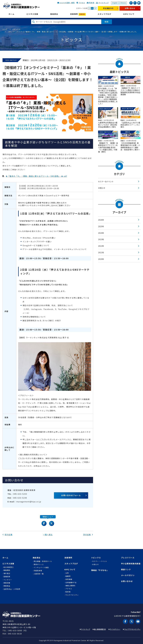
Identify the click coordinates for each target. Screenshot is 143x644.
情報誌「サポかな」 (100, 570)
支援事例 (78, 14)
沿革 (67, 573)
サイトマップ (104, 3)
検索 (107, 22)
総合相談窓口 (9, 567)
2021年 (101, 253)
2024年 (101, 233)
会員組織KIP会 (71, 582)
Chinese (123, 3)
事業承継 (7, 583)
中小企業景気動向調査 (131, 564)
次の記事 (88, 535)
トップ (5, 29)
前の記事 (8, 535)
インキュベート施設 (41, 567)
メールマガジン (128, 575)
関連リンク (126, 570)
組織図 (68, 576)
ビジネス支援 (32, 14)
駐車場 (92, 3)
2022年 (101, 246)
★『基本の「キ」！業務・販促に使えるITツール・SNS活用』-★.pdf (36, 176)
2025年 (101, 226)
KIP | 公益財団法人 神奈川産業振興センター (22, 6)
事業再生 (7, 586)
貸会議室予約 (108, 8)
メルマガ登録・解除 (67, 3)
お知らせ (102, 188)
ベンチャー (8, 580)
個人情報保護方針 (100, 629)
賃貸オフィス (39, 564)
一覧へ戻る (48, 535)
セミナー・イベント (100, 561)
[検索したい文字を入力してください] (66, 22)
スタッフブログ (104, 14)
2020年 (101, 259)
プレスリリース (128, 558)
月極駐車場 (38, 571)
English (115, 3)
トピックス (16, 29)
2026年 (101, 220)
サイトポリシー (115, 629)
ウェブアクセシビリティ (132, 629)
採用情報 (69, 579)
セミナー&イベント (106, 181)
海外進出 (7, 573)
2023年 (101, 239)
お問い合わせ (130, 8)
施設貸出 (54, 14)
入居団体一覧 (39, 574)
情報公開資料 (70, 586)
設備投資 (7, 577)
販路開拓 (7, 570)
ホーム (11, 14)
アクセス (82, 3)
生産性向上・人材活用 (12, 589)
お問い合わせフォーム (71, 495)
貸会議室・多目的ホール (43, 561)
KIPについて (129, 14)
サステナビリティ (72, 595)
